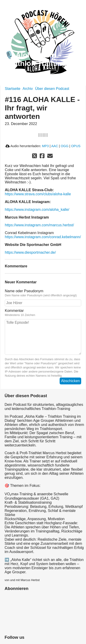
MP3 (45, 146)
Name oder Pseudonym (43, 293)
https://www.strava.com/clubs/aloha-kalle (38, 194)
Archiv (28, 89)
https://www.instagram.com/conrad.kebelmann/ (43, 237)
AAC (55, 146)
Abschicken (70, 381)
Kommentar (43, 313)
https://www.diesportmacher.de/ (30, 252)
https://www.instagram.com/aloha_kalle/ (37, 210)
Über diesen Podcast (52, 89)
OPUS (76, 146)
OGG (65, 146)
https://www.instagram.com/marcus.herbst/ (39, 225)
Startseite (13, 89)
